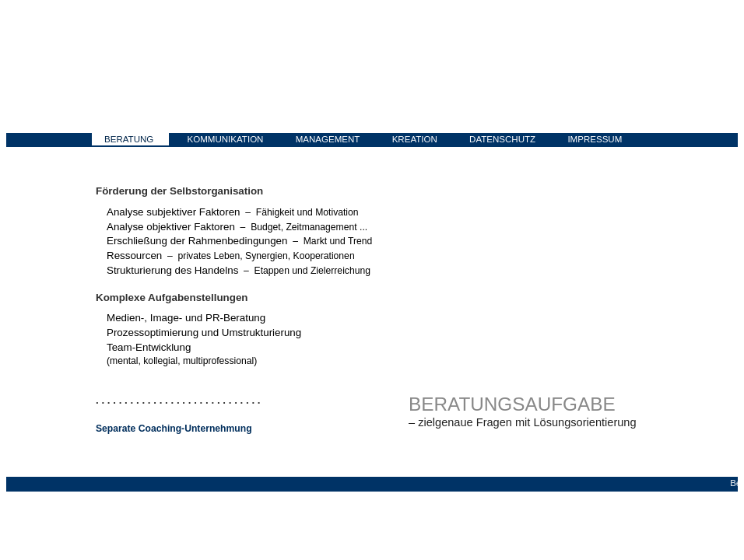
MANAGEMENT (328, 139)
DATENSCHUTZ (502, 139)
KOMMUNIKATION (226, 139)
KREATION (415, 139)
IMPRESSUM (595, 139)
